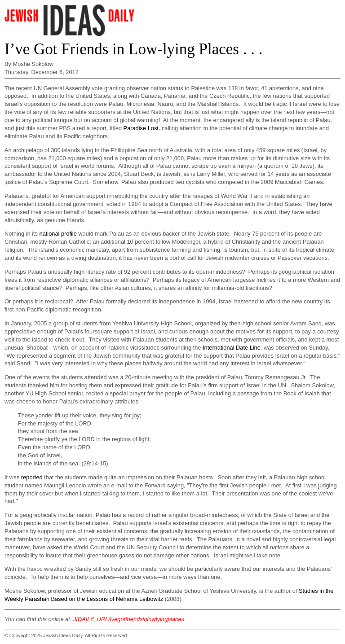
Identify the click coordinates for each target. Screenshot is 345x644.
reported (32, 477)
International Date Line (232, 348)
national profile (58, 234)
